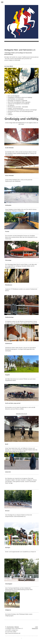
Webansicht (35, 628)
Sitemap (17, 627)
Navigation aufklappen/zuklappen (21, 2)
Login (36, 627)
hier (11, 483)
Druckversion (10, 627)
